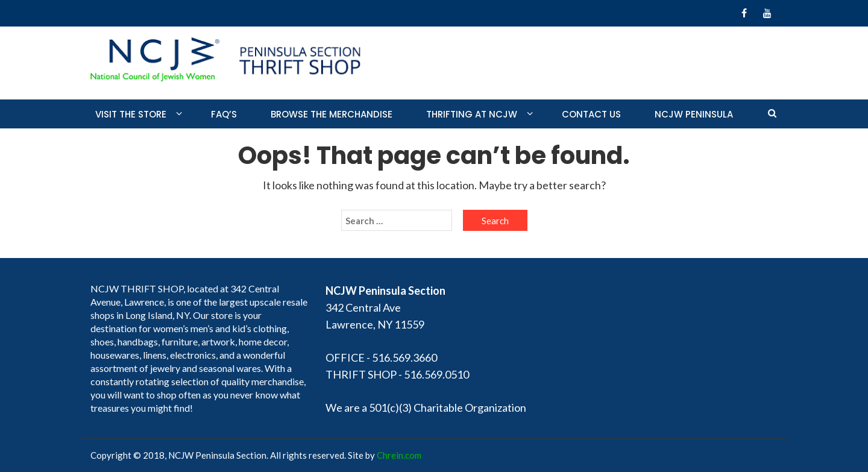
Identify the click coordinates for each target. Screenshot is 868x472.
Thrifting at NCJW (472, 114)
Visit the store (131, 114)
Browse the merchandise (332, 114)
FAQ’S (224, 114)
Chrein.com (399, 455)
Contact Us (591, 114)
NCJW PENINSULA (694, 114)
